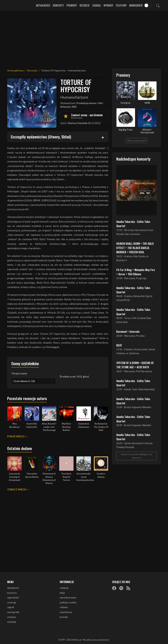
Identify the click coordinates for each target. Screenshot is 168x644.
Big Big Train (126, 130)
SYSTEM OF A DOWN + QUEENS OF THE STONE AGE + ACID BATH (135, 365)
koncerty (12, 593)
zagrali (11, 607)
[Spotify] (121, 588)
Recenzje (85, 5)
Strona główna (15, 70)
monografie (13, 612)
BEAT (119, 345)
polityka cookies (68, 602)
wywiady (12, 622)
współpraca (66, 612)
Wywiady (108, 5)
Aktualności (43, 5)
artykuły (12, 617)
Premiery (72, 5)
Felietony (121, 5)
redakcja (64, 588)
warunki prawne (68, 598)
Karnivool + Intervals (128, 331)
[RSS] (128, 588)
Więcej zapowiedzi (136, 140)
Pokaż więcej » (17, 436)
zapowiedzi (13, 598)
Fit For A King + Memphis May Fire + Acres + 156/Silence (136, 272)
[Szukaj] (158, 5)
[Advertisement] (84, 38)
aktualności (13, 588)
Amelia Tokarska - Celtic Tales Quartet (133, 224)
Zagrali (97, 5)
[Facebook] (114, 588)
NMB (147, 103)
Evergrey (126, 103)
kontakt (64, 617)
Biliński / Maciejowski (147, 131)
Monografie (136, 5)
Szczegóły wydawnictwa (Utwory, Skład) (41, 137)
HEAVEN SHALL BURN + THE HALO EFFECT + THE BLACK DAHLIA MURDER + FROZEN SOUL (135, 248)
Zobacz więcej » (17, 489)
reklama (64, 607)
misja (62, 593)
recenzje (12, 602)
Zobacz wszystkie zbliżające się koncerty (136, 456)
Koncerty (58, 5)
